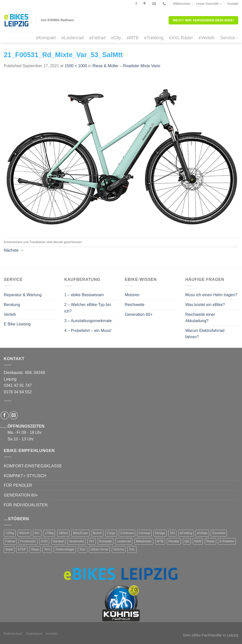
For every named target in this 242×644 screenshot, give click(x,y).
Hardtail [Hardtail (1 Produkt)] (58, 541)
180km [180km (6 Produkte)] (63, 533)
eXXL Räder (181, 38)
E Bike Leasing (17, 324)
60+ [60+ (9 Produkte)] (37, 533)
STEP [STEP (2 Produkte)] (22, 549)
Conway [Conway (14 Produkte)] (144, 533)
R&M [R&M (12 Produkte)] (198, 541)
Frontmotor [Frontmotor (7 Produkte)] (28, 541)
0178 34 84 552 (18, 392)
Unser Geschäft (209, 4)
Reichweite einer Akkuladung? (200, 318)
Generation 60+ (139, 314)
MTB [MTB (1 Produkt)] (160, 541)
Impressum (34, 634)
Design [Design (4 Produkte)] (160, 533)
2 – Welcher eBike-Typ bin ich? (88, 308)
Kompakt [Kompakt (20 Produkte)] (106, 541)
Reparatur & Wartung (23, 295)
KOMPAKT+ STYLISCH (25, 476)
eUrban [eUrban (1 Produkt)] (202, 533)
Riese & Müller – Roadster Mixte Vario (126, 66)
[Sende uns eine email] (14, 415)
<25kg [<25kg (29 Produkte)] (10, 533)
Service (229, 38)
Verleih (10, 314)
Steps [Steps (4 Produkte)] (35, 549)
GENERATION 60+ (21, 495)
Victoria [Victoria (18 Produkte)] (119, 549)
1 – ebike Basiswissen (84, 295)
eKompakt (46, 38)
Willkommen (182, 4)
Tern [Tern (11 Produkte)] (47, 549)
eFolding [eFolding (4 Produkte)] (186, 533)
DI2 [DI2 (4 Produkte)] (172, 533)
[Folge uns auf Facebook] (136, 4)
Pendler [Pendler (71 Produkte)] (174, 541)
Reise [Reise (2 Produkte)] (210, 541)
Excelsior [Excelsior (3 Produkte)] (219, 533)
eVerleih (207, 38)
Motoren (132, 295)
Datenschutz (13, 634)
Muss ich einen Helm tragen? (211, 295)
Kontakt (233, 4)
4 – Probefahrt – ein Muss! (88, 331)
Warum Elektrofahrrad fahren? (205, 334)
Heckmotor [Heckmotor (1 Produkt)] (76, 541)
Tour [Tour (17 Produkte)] (83, 549)
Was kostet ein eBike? (205, 305)
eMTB (133, 38)
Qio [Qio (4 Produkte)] (187, 541)
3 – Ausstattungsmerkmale (88, 321)
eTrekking (154, 38)
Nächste (14, 250)
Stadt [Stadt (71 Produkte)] (9, 549)
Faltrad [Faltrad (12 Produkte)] (10, 541)
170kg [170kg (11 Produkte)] (49, 533)
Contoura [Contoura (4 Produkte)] (127, 533)
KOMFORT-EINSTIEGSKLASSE (33, 466)
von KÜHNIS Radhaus (58, 20)
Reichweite (135, 305)
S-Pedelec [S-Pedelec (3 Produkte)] (227, 541)
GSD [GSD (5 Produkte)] (44, 541)
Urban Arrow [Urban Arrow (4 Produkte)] (99, 549)
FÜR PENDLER (18, 485)
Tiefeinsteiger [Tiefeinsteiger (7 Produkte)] (65, 549)
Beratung (12, 305)
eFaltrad (97, 38)
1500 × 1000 (76, 66)
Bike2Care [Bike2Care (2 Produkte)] (80, 533)
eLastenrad (72, 38)
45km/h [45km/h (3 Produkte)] (24, 533)
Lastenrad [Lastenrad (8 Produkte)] (124, 541)
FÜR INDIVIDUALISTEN (26, 505)
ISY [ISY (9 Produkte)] (92, 541)
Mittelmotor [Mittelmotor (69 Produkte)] (144, 541)
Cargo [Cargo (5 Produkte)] (111, 533)
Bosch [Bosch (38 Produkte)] (98, 533)
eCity (116, 38)
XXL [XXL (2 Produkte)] (132, 549)
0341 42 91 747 (18, 385)
